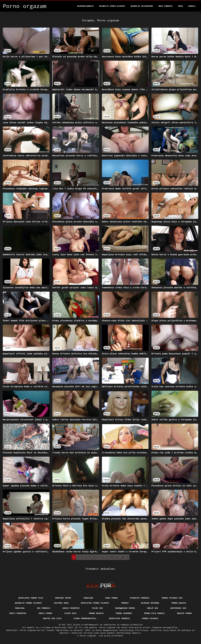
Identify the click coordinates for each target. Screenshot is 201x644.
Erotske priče (63, 598)
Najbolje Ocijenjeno (142, 6)
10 (112, 557)
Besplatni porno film (31, 598)
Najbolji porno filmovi (28, 603)
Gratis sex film (52, 618)
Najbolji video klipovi (112, 6)
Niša (180, 6)
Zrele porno (45, 613)
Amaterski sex (178, 608)
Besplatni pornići (120, 618)
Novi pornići (165, 6)
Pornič (125, 603)
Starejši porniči (140, 598)
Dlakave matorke (150, 603)
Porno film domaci (154, 613)
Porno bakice (179, 603)
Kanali (192, 6)
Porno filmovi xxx (172, 598)
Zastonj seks (61, 603)
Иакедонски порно (125, 608)
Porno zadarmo (124, 613)
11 (117, 557)
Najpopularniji (85, 6)
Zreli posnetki (18, 613)
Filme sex (97, 608)
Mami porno (112, 598)
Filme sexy (70, 613)
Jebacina (88, 598)
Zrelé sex (153, 608)
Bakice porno (184, 613)
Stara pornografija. (85, 618)
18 (122, 557)
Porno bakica (96, 613)
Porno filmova (150, 618)
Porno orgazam (88, 636)
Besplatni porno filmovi (95, 603)
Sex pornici (44, 608)
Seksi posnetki (71, 608)
